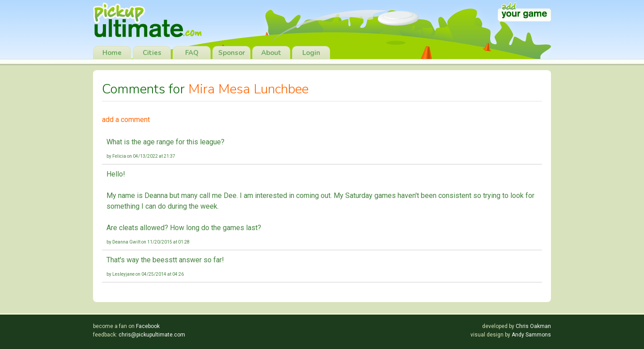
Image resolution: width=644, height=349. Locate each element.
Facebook (148, 326)
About (271, 53)
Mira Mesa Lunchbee (248, 89)
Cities (152, 53)
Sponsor (232, 53)
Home (112, 53)
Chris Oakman (533, 326)
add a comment (126, 120)
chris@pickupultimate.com (152, 335)
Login (311, 53)
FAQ (192, 53)
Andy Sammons (531, 335)
